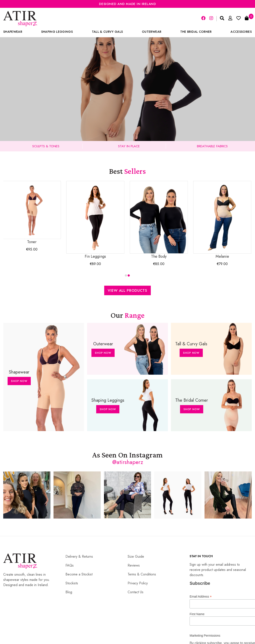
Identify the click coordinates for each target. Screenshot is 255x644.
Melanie (223, 220)
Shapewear (13, 32)
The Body (159, 220)
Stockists (72, 583)
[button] (126, 275)
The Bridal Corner (196, 32)
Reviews (134, 565)
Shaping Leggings (57, 32)
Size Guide (136, 556)
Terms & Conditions (142, 574)
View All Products (127, 290)
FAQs (70, 565)
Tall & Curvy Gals (107, 32)
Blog (69, 592)
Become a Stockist (79, 574)
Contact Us (136, 592)
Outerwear (152, 32)
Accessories (241, 32)
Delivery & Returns (79, 556)
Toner (32, 213)
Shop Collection (127, 109)
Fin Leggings (96, 220)
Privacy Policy (138, 583)
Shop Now (19, 381)
